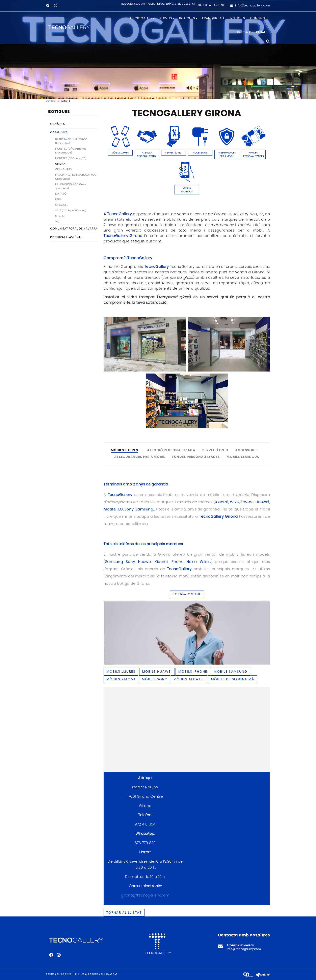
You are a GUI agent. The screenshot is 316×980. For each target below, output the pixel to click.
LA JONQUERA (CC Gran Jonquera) (70, 186)
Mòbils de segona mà (233, 679)
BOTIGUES (59, 112)
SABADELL (61, 205)
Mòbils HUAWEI (157, 672)
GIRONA (60, 164)
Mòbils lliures (121, 672)
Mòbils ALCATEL (189, 679)
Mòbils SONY (154, 679)
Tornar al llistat (124, 913)
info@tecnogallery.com (253, 6)
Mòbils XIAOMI (121, 679)
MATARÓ (61, 194)
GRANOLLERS (63, 170)
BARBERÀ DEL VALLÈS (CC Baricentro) (71, 141)
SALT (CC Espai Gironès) (71, 211)
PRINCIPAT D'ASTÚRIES (66, 237)
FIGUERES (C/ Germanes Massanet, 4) (71, 151)
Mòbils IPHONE (193, 672)
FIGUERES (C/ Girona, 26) (71, 158)
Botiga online (212, 5)
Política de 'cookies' (59, 974)
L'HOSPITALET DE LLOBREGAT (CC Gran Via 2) (76, 177)
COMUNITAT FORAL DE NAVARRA (74, 229)
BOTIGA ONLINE (187, 594)
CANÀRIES (58, 124)
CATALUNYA (53, 101)
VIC (57, 222)
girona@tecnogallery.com (145, 895)
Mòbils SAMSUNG (231, 672)
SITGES (59, 216)
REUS (58, 200)
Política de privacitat (104, 974)
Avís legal (81, 974)
